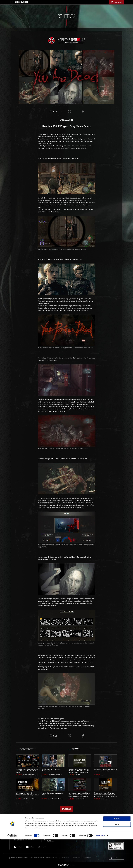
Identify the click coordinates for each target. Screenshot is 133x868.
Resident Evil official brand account (28, 839)
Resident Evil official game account (55, 839)
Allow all (117, 847)
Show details (101, 864)
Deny (117, 853)
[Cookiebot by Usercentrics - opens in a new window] (12, 864)
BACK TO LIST (66, 809)
